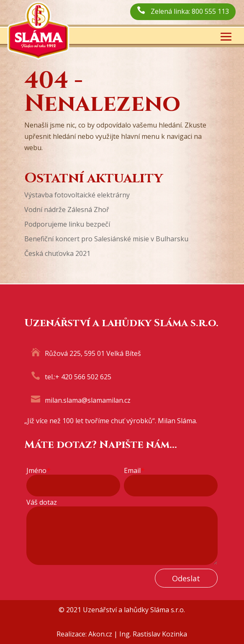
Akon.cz (100, 634)
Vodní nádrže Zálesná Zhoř (67, 210)
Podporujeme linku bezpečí (67, 224)
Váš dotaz (42, 502)
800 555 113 (210, 11)
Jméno (38, 471)
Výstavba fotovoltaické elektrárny (77, 195)
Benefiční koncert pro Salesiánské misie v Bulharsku (106, 239)
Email (134, 471)
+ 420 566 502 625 (83, 377)
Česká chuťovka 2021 (57, 253)
